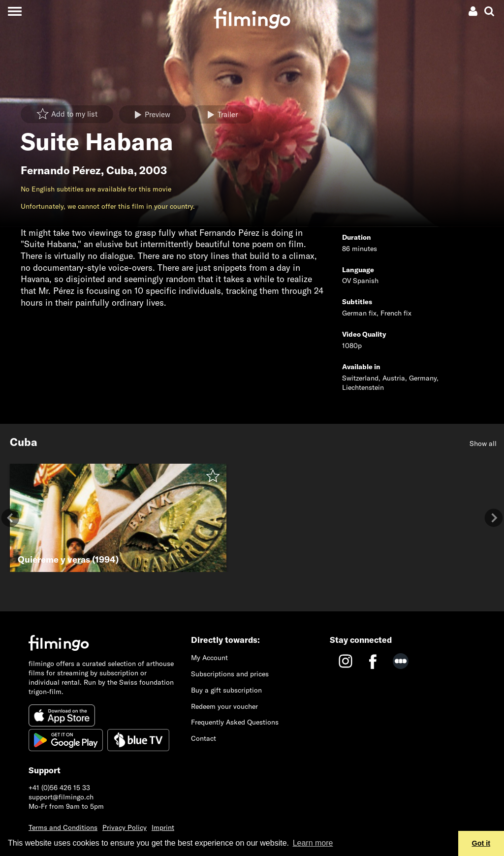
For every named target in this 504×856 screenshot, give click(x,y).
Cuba (120, 170)
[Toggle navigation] (15, 11)
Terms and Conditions (63, 827)
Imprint (163, 827)
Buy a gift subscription (226, 690)
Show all (483, 444)
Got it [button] (481, 843)
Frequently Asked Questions (235, 722)
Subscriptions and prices (230, 674)
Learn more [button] (313, 843)
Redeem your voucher (224, 706)
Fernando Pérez (61, 170)
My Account (209, 658)
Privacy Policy (125, 827)
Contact (204, 738)
